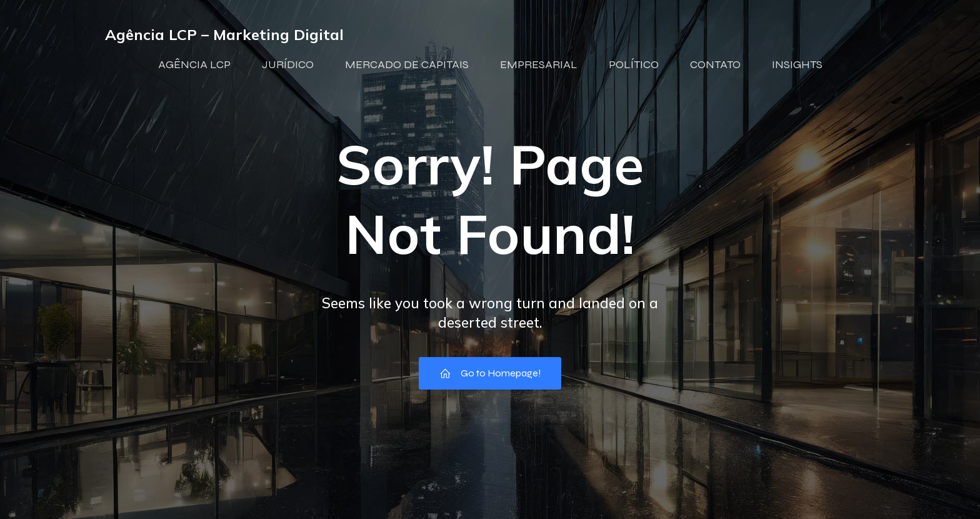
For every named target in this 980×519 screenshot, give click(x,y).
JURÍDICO (288, 64)
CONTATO (715, 64)
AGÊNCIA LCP (194, 64)
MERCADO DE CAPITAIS (407, 64)
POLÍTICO (634, 64)
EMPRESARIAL (539, 64)
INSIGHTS (797, 64)
